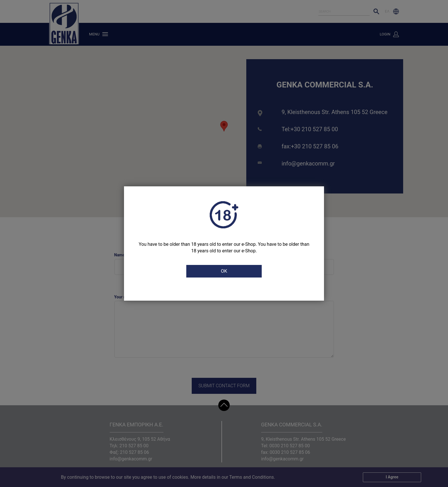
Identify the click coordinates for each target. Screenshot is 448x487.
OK (224, 271)
